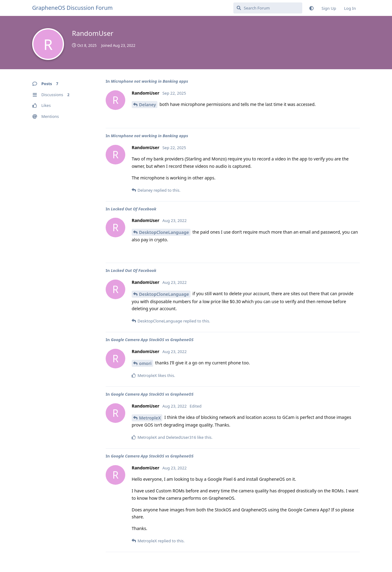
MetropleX (150, 418)
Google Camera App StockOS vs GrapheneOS (152, 340)
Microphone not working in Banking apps (149, 81)
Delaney (147, 105)
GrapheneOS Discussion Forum (72, 8)
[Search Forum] (268, 8)
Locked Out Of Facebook (134, 209)
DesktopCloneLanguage (164, 232)
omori (145, 363)
